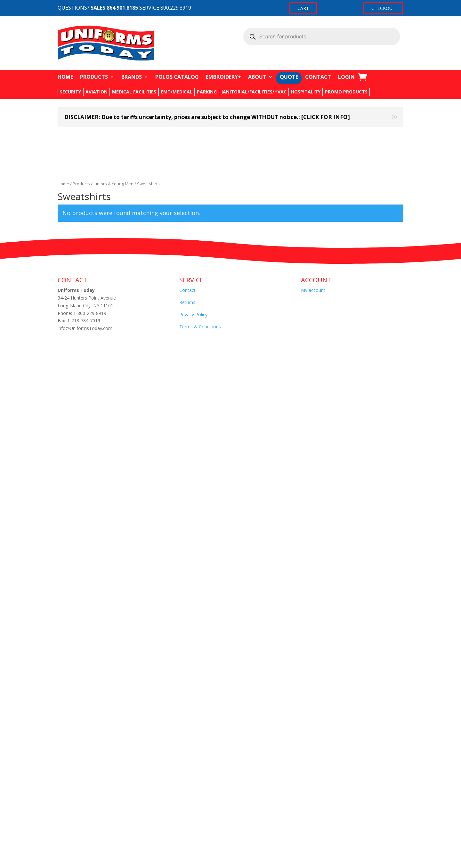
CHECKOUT (383, 8)
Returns (187, 302)
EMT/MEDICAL (177, 92)
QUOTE (289, 77)
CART (303, 8)
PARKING (207, 92)
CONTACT (318, 77)
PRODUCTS (94, 77)
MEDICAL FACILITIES (134, 92)
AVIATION (97, 92)
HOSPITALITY (306, 92)
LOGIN (346, 77)
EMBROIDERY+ (223, 77)
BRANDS (132, 77)
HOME (65, 77)
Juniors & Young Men (113, 184)
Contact (187, 290)
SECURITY (70, 92)
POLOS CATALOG (177, 77)
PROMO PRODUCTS (346, 92)
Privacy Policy (193, 314)
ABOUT (257, 77)
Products (81, 184)
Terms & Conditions (200, 327)
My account (313, 290)
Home (63, 184)
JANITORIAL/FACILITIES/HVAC (254, 92)
